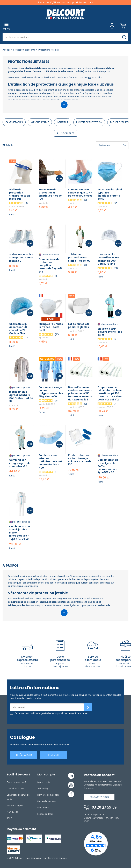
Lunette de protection (89, 122)
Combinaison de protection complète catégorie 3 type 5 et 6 (50, 265)
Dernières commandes (48, 795)
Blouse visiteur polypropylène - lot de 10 (110, 332)
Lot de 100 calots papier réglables (79, 325)
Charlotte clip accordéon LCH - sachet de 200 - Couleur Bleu (20, 329)
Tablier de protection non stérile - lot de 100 (79, 258)
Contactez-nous (99, 797)
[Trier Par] (112, 145)
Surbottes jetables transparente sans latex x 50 (21, 258)
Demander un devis (47, 801)
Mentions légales (15, 806)
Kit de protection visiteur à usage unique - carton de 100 (80, 460)
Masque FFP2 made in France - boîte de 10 (51, 327)
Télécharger (24, 755)
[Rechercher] (124, 37)
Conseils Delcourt (15, 789)
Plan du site (12, 812)
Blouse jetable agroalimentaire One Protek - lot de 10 (21, 397)
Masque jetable (40, 122)
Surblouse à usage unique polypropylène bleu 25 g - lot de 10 (51, 392)
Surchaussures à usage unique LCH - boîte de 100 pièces (80, 193)
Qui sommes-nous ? (16, 782)
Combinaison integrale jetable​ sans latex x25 (20, 463)
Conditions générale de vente (18, 797)
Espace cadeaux (45, 814)
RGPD (9, 818)
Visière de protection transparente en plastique (20, 194)
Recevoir (54, 755)
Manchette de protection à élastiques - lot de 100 (50, 194)
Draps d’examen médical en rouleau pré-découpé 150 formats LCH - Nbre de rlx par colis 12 (110, 393)
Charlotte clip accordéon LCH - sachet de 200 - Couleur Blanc (108, 259)
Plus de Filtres (66, 133)
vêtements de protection (36, 576)
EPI (90, 77)
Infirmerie (63, 122)
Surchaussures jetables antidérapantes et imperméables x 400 (50, 461)
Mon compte (44, 782)
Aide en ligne (44, 789)
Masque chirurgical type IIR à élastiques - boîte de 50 (110, 194)
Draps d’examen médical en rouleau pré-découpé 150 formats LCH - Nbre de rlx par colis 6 (80, 393)
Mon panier (43, 808)
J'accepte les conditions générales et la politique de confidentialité (51, 714)
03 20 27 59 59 (100, 807)
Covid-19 (33, 90)
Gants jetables (14, 122)
